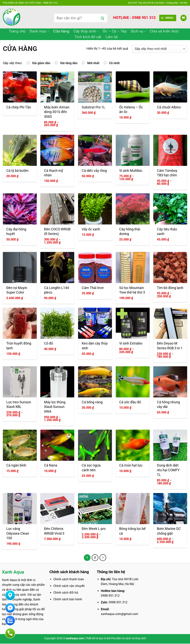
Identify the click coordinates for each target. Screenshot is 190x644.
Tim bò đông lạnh (170, 288)
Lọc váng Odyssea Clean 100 (18, 533)
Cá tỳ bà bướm (17, 171)
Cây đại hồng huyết (16, 232)
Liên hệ (112, 37)
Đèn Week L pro (94, 529)
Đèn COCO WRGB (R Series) (57, 232)
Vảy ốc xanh (91, 229)
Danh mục (39, 31)
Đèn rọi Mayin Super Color (17, 290)
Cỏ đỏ (49, 343)
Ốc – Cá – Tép (115, 31)
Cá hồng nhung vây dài (168, 405)
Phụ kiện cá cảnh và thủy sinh (128, 639)
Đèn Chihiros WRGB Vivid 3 (54, 531)
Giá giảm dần (41, 63)
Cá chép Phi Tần (19, 107)
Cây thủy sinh (86, 31)
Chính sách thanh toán (69, 579)
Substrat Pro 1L (93, 107)
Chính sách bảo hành (68, 600)
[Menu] (168, 18)
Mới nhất (93, 63)
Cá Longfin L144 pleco (56, 290)
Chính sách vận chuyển (69, 586)
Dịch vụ (138, 31)
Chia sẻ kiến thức (164, 31)
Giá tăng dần (69, 63)
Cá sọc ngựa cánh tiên (91, 468)
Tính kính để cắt (88, 37)
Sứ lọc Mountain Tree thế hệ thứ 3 (132, 290)
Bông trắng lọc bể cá (132, 531)
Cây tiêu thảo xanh (167, 232)
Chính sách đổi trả (66, 593)
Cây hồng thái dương (130, 232)
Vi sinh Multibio (131, 171)
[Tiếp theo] (103, 558)
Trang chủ (17, 31)
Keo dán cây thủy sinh (95, 346)
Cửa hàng (61, 31)
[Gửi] (103, 19)
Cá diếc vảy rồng (94, 171)
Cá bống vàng (92, 402)
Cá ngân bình (16, 465)
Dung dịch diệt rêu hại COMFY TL (168, 470)
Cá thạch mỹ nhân (54, 173)
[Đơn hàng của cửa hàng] (160, 49)
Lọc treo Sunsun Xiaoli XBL (19, 405)
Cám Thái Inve (93, 288)
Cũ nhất (114, 63)
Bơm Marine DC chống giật (169, 531)
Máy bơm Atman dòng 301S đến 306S (57, 112)
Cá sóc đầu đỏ (130, 402)
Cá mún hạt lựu (131, 465)
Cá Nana (51, 465)
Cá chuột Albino (169, 107)
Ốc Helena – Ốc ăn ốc (131, 110)
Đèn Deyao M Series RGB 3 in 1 (170, 346)
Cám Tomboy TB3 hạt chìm (167, 173)
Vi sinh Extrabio (131, 343)
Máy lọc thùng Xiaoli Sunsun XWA (55, 407)
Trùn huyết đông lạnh (19, 346)
